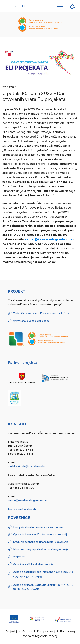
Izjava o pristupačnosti (22, 509)
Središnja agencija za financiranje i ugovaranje (41, 542)
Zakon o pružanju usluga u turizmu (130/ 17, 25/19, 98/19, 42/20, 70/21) (44, 587)
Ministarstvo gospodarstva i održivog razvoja (41, 549)
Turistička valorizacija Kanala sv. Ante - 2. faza (41, 313)
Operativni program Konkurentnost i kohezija (41, 535)
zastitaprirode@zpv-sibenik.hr (26, 466)
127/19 (37, 577)
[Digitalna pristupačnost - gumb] (73, 6)
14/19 (28, 577)
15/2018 (18, 577)
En (24, 6)
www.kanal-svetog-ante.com (31, 321)
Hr (15, 6)
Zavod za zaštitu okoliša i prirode (33, 564)
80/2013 (68, 572)
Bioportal (19, 557)
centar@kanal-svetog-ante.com (49, 239)
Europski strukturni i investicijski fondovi (38, 527)
